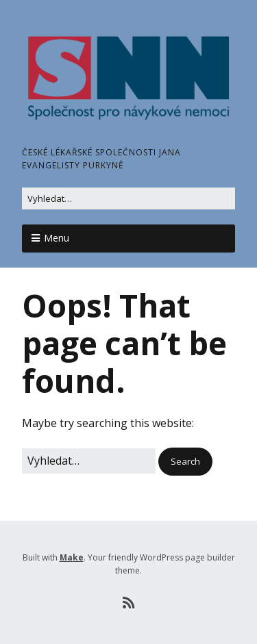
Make (72, 557)
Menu (57, 238)
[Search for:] (128, 199)
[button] (185, 462)
